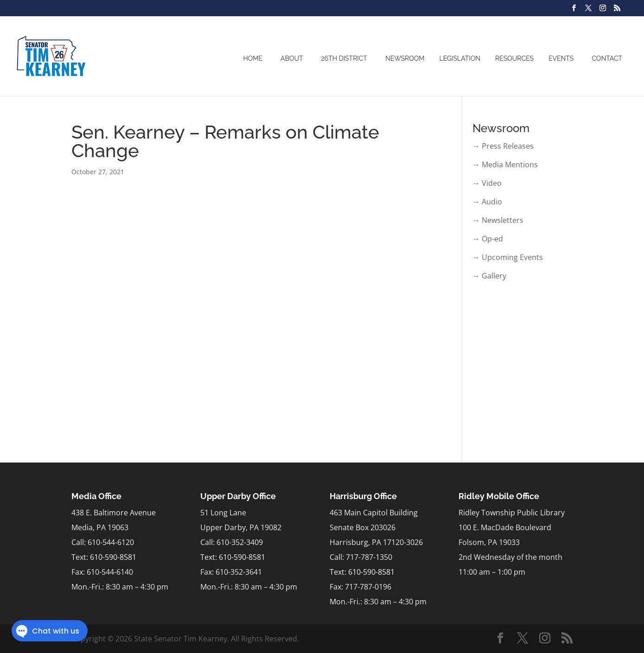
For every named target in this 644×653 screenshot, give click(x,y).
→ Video (487, 183)
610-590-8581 (113, 557)
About (292, 58)
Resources (514, 58)
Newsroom (405, 58)
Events (561, 58)
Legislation (460, 58)
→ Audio (487, 202)
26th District (344, 58)
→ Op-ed (488, 239)
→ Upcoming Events (508, 257)
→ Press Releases (503, 146)
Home (253, 58)
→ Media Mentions (505, 165)
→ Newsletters (498, 220)
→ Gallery (489, 276)
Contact (607, 58)
